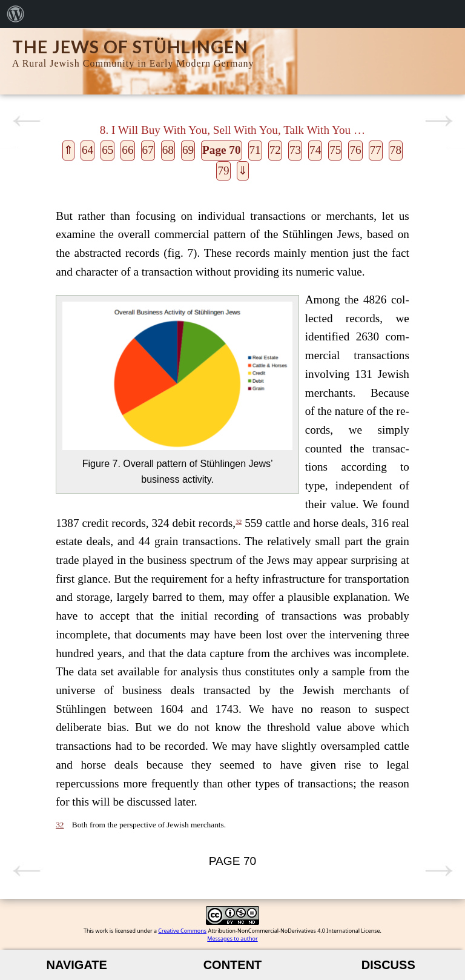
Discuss (388, 965)
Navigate (77, 965)
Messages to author (232, 939)
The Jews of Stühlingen (130, 47)
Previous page (26, 121)
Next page (439, 121)
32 (239, 522)
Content (233, 965)
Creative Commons (182, 931)
